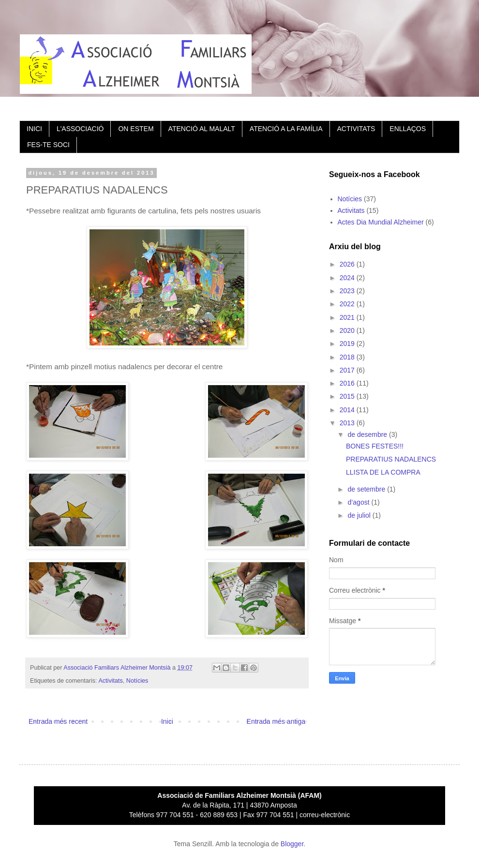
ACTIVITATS (356, 129)
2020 (348, 330)
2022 (348, 304)
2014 (348, 410)
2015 (348, 396)
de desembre (368, 434)
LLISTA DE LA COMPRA (383, 472)
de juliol (360, 515)
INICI (34, 129)
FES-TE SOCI (48, 145)
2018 (348, 357)
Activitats (110, 681)
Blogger (292, 844)
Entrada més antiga (276, 721)
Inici (167, 721)
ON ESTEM (136, 129)
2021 (348, 317)
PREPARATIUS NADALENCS (391, 459)
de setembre (367, 489)
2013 (348, 423)
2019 (348, 344)
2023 (348, 291)
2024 (348, 278)
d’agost (359, 502)
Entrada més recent (58, 721)
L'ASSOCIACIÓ (80, 129)
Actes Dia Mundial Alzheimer (381, 222)
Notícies (137, 681)
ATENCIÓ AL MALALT (202, 129)
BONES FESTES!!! (375, 446)
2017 (348, 370)
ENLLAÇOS (408, 129)
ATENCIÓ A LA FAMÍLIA (286, 129)
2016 (348, 383)
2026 (348, 264)
